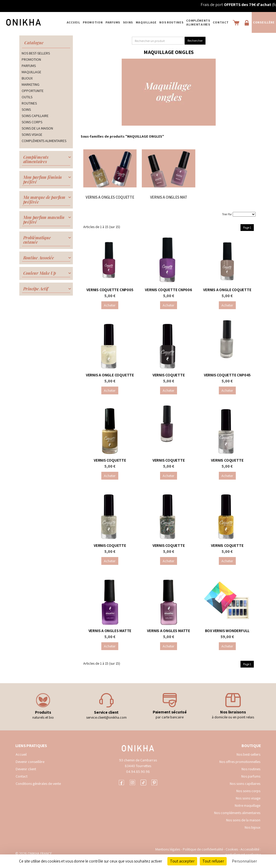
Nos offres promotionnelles (240, 762)
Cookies (232, 849)
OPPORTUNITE (33, 91)
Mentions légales (168, 849)
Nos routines (251, 769)
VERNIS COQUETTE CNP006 (168, 290)
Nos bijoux (252, 827)
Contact (221, 22)
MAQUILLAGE (146, 22)
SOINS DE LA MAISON (37, 128)
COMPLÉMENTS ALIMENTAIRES (198, 22)
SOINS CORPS (32, 122)
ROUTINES (29, 103)
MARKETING (31, 84)
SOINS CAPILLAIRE (35, 116)
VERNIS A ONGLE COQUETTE (227, 290)
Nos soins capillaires (245, 784)
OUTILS (27, 97)
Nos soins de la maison (243, 820)
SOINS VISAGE (32, 135)
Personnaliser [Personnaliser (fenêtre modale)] (244, 861)
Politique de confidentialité (203, 849)
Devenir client (26, 769)
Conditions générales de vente (38, 784)
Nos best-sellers (248, 754)
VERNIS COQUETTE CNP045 (227, 375)
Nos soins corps (248, 791)
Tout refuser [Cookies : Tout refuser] (213, 861)
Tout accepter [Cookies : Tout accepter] (182, 861)
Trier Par (227, 214)
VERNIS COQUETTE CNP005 (110, 290)
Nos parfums (251, 776)
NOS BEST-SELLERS (36, 53)
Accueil (73, 22)
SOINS (128, 22)
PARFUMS (113, 22)
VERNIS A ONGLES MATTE (110, 631)
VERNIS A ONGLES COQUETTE (110, 197)
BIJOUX (27, 78)
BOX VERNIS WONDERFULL (227, 631)
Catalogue (34, 43)
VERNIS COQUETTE (169, 375)
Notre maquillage (248, 805)
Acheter (110, 305)
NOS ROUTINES (171, 22)
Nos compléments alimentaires (237, 813)
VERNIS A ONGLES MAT (169, 197)
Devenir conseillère (30, 762)
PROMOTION (93, 22)
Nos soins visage (248, 798)
